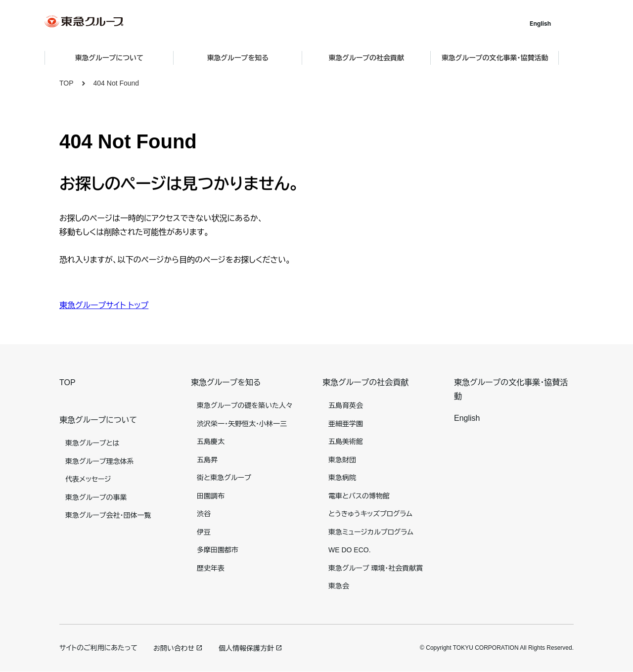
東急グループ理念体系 (99, 461)
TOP (67, 83)
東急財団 (342, 460)
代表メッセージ (88, 479)
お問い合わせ (174, 648)
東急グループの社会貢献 (365, 382)
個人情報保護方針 (246, 648)
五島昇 (207, 460)
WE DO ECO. (350, 550)
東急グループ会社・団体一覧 (108, 515)
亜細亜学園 (346, 424)
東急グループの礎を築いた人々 (245, 405)
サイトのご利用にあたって (98, 648)
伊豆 (204, 532)
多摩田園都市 (218, 550)
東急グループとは (92, 443)
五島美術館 (346, 442)
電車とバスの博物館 (359, 496)
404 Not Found (116, 83)
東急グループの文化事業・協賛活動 (510, 58)
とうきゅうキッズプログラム (370, 514)
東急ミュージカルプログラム (371, 532)
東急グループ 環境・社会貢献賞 (376, 568)
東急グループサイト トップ (104, 305)
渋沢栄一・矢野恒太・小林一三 (242, 424)
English (555, 23)
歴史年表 (211, 568)
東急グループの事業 (96, 497)
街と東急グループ (224, 478)
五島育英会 (346, 405)
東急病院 (342, 478)
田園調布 (211, 496)
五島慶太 (211, 442)
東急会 (339, 586)
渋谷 (204, 514)
